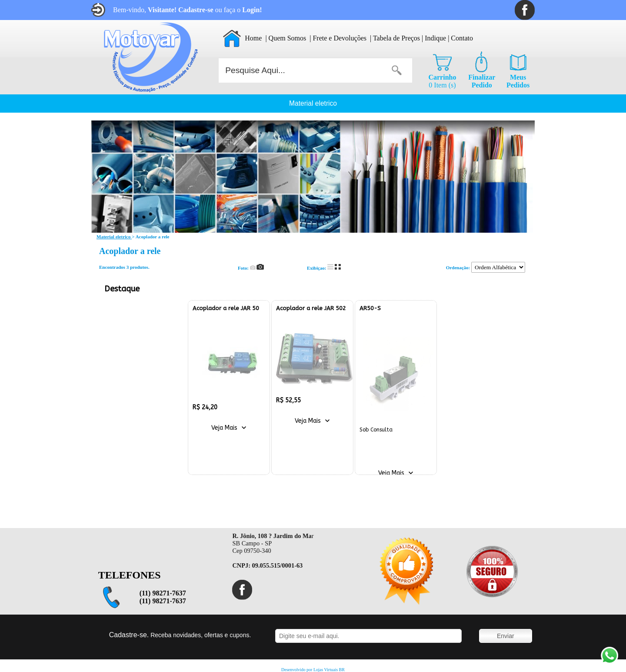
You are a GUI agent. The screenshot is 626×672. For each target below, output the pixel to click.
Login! (252, 10)
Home (253, 38)
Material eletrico (313, 103)
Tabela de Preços (396, 38)
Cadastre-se (196, 10)
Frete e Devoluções (340, 38)
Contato (462, 38)
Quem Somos (288, 38)
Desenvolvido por (297, 670)
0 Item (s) (442, 81)
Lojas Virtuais (326, 670)
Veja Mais (224, 428)
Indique (435, 38)
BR (342, 670)
